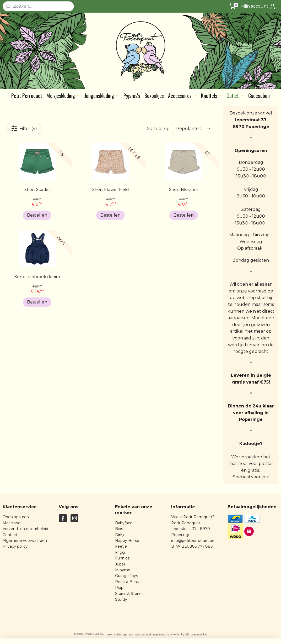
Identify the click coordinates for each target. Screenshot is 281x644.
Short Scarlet (37, 189)
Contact (10, 535)
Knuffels (212, 96)
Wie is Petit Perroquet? (193, 517)
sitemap (121, 634)
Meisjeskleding (63, 96)
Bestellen (37, 215)
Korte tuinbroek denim (37, 277)
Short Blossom (184, 189)
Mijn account (258, 6)
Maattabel (12, 523)
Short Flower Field (110, 189)
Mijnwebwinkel (196, 634)
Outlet (235, 96)
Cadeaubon (259, 96)
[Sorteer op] (193, 129)
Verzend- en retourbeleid (25, 529)
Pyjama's (132, 96)
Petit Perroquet (27, 96)
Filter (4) (24, 128)
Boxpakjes (154, 96)
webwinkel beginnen (150, 634)
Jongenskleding (102, 96)
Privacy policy (15, 546)
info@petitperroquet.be (193, 541)
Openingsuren (16, 517)
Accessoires (182, 96)
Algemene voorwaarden (25, 541)
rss (131, 634)
